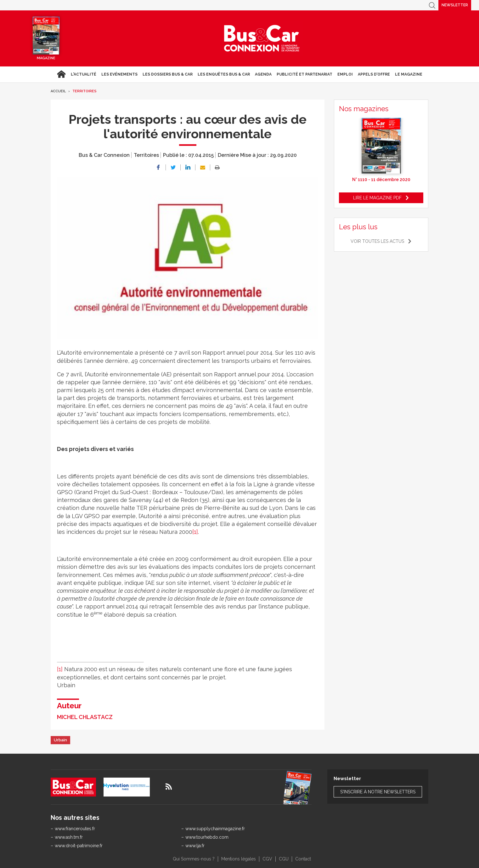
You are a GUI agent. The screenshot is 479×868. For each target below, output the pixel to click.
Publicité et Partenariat (304, 74)
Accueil (61, 74)
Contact (303, 859)
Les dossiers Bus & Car (168, 74)
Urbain (60, 740)
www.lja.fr (195, 846)
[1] (195, 532)
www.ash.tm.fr (69, 837)
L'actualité (84, 74)
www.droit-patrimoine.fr (79, 846)
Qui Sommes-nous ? (194, 859)
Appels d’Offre (374, 74)
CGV (267, 859)
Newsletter (455, 5)
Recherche (432, 5)
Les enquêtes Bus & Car (224, 74)
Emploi (345, 74)
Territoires (85, 91)
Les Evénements (119, 74)
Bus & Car (262, 38)
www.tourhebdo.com (207, 837)
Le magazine (409, 74)
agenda (263, 74)
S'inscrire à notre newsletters (378, 792)
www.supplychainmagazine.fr (215, 829)
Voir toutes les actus (377, 241)
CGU (284, 859)
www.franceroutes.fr (75, 829)
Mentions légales (239, 859)
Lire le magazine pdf (377, 198)
